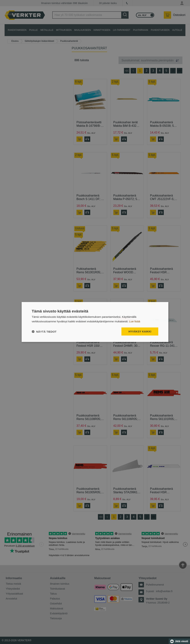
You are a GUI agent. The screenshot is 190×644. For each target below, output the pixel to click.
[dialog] (95, 322)
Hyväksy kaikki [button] (140, 332)
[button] (44, 331)
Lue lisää (135, 321)
